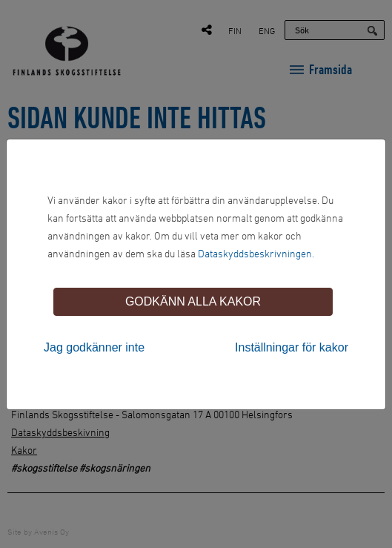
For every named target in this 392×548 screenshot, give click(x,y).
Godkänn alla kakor (193, 301)
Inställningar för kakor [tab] (292, 347)
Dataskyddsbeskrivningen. (256, 253)
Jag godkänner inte (94, 347)
